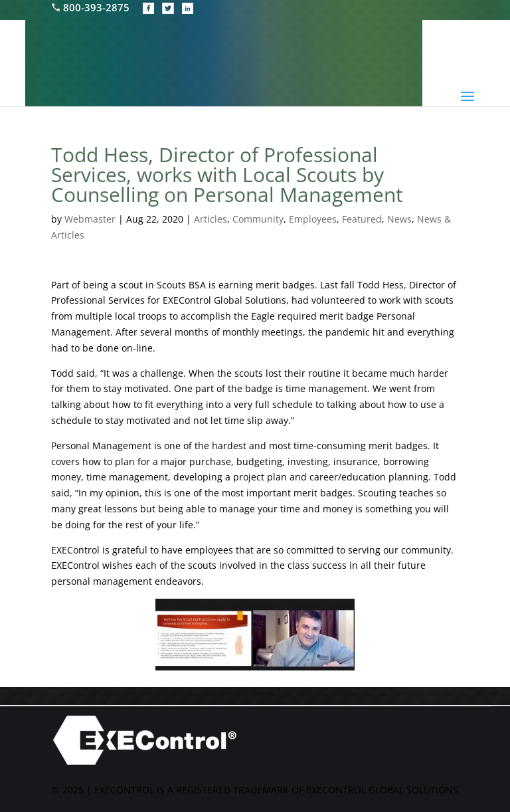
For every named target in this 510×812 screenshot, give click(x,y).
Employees (313, 219)
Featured (362, 219)
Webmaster (90, 219)
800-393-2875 (92, 7)
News (399, 219)
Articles (211, 219)
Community (258, 219)
